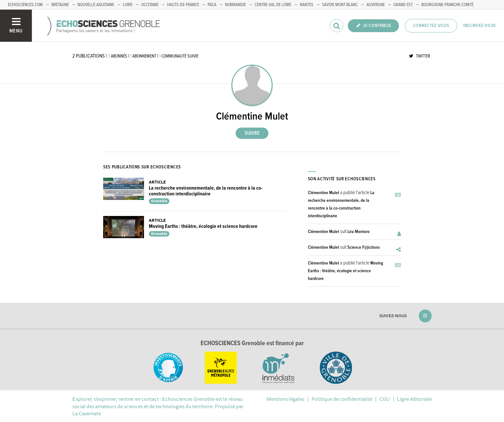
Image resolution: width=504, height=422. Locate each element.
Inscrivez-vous (480, 26)
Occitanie (150, 5)
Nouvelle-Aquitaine (96, 5)
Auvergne (376, 5)
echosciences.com (25, 5)
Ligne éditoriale (414, 399)
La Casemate (87, 413)
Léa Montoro (359, 232)
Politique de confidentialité (342, 399)
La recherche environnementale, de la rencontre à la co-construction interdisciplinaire (206, 191)
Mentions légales (285, 399)
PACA (212, 5)
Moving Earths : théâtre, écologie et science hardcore (203, 226)
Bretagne (60, 5)
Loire (128, 5)
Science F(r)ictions (364, 247)
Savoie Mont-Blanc (340, 5)
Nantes (307, 5)
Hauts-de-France (183, 5)
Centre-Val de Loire (273, 5)
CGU (385, 399)
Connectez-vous (431, 26)
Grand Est (403, 5)
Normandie (235, 5)
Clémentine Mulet (324, 193)
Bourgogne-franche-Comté (447, 5)
